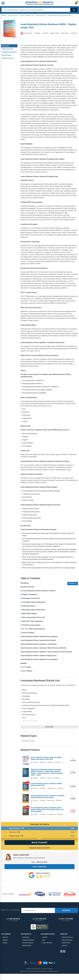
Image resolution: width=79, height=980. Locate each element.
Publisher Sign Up (67, 937)
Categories (26, 937)
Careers (5, 940)
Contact (45, 937)
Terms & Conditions (47, 969)
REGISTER (66, 910)
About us (5, 937)
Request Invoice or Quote (40, 848)
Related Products (8, 58)
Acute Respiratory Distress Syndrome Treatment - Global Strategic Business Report (48, 797)
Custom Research (28, 943)
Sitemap (29, 969)
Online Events (66, 943)
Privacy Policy (36, 969)
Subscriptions (27, 946)
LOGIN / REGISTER (47, 943)
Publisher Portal (67, 940)
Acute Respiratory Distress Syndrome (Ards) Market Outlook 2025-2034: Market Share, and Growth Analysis (47, 810)
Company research (28, 940)
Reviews (5, 943)
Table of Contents (8, 49)
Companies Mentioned (9, 52)
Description (6, 46)
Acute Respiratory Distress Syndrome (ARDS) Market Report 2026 (46, 784)
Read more (49, 727)
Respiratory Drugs (28, 741)
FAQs (44, 940)
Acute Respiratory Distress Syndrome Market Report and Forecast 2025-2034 (46, 758)
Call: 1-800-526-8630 (39, 862)
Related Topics (7, 55)
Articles (64, 946)
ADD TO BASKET (39, 842)
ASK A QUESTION (39, 867)
